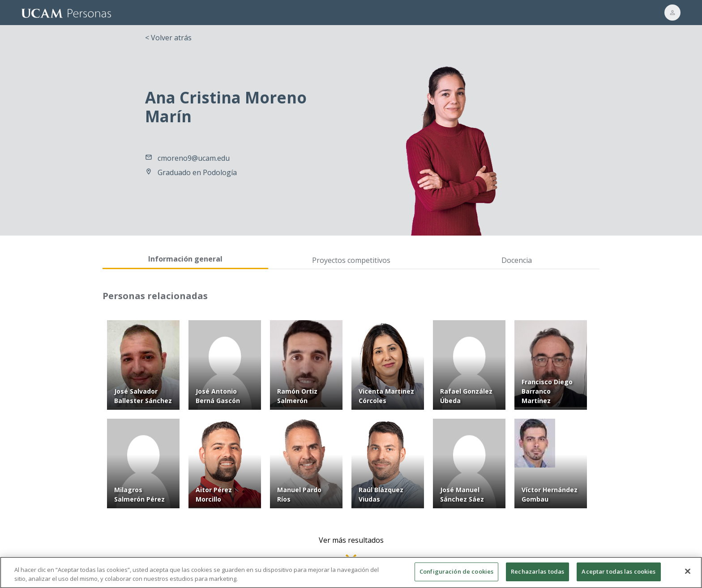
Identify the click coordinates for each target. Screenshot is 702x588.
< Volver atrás (168, 38)
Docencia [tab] (517, 260)
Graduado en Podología (197, 172)
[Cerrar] (688, 576)
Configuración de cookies (456, 576)
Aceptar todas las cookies (619, 576)
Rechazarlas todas (537, 576)
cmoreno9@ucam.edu (194, 158)
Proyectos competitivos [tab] (351, 260)
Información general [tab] (185, 259)
